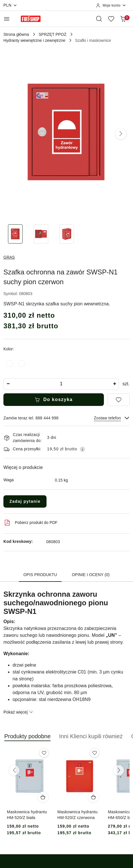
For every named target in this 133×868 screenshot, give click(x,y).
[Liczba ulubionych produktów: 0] (111, 19)
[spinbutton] (61, 384)
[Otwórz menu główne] (7, 19)
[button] (121, 134)
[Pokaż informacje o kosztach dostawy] (82, 449)
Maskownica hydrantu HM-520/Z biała (27, 815)
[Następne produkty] (119, 770)
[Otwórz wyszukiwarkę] (99, 19)
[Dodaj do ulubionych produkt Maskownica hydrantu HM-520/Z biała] (44, 753)
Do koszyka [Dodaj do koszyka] (54, 400)
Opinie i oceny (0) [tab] (91, 575)
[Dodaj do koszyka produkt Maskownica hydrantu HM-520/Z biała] (43, 797)
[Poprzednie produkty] (14, 770)
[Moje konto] (111, 5)
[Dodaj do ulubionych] (118, 400)
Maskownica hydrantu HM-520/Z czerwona (77, 815)
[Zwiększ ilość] (114, 384)
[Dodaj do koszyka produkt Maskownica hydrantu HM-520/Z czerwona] (94, 797)
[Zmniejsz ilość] (8, 384)
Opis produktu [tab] (40, 575)
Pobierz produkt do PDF (30, 523)
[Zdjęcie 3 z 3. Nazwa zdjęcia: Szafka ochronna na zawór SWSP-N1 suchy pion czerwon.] (66, 234)
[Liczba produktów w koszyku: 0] (123, 19)
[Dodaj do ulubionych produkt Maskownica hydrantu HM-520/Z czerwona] (94, 753)
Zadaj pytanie (25, 501)
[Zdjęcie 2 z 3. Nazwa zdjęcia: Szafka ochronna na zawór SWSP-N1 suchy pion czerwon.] (41, 234)
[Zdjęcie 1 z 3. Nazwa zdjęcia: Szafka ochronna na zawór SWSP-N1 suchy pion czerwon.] (15, 234)
